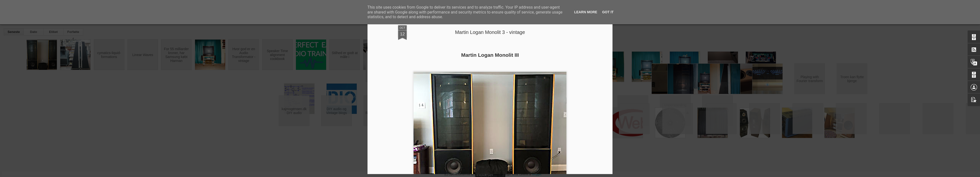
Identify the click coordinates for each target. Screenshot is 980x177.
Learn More (586, 12)
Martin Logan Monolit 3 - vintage (490, 32)
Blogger (537, 174)
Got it (608, 12)
